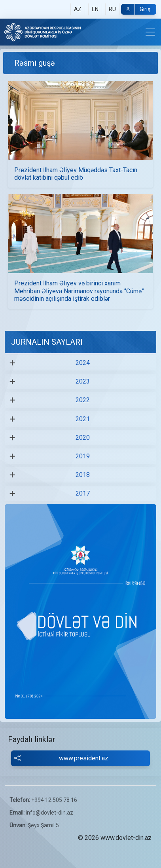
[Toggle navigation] (150, 32)
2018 (83, 475)
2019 (83, 456)
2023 (83, 381)
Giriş (136, 9)
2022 (83, 400)
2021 (83, 419)
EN (95, 9)
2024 (83, 363)
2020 (83, 438)
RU (112, 9)
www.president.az (61, 758)
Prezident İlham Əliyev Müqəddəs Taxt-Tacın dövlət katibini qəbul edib (76, 174)
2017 (83, 493)
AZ (78, 9)
